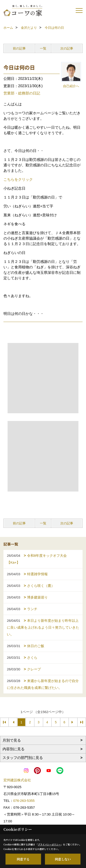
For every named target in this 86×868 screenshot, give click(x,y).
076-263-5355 (24, 801)
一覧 (43, 48)
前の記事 (19, 48)
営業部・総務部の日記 (22, 93)
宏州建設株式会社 (17, 780)
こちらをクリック (18, 179)
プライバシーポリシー (49, 844)
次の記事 (67, 48)
